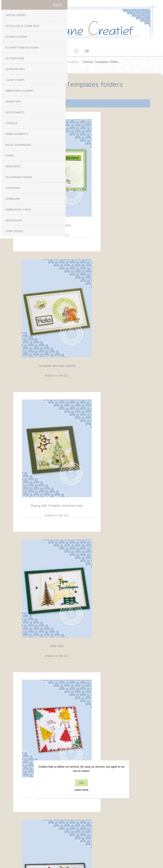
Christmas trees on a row (114, 425)
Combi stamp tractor (47, 198)
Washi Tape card (114, 539)
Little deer (114, 312)
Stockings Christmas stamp (46, 538)
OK (81, 783)
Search (81, 824)
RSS (86, 718)
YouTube (94, 718)
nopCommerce (89, 837)
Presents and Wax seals (46, 652)
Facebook (69, 718)
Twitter (77, 718)
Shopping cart (87, 51)
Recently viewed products (82, 816)
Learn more (81, 790)
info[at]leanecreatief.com (82, 736)
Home (48, 62)
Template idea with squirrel (114, 199)
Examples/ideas (68, 62)
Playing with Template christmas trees (47, 312)
